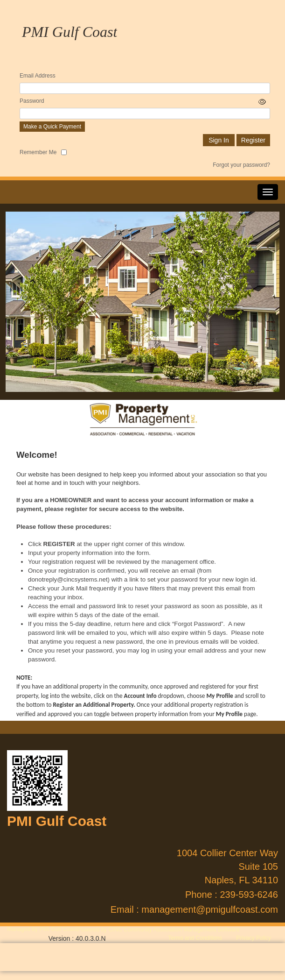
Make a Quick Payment (52, 127)
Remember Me (38, 152)
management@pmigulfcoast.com (210, 909)
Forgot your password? (241, 165)
